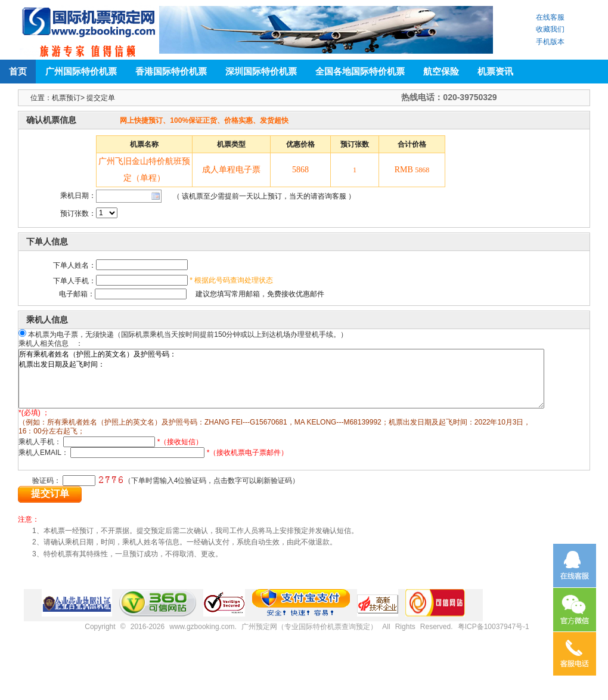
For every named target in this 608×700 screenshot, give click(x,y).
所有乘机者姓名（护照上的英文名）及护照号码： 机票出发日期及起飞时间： (310, 385)
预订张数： (78, 213)
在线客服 (550, 17)
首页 (18, 71)
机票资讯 (495, 71)
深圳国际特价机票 (261, 71)
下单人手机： (75, 281)
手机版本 (550, 42)
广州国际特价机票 (81, 71)
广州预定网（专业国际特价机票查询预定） (309, 630)
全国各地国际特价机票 (360, 71)
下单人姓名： (75, 265)
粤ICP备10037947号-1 (494, 630)
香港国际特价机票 (171, 71)
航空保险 (441, 71)
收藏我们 (550, 29)
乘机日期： (78, 196)
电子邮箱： (63, 294)
